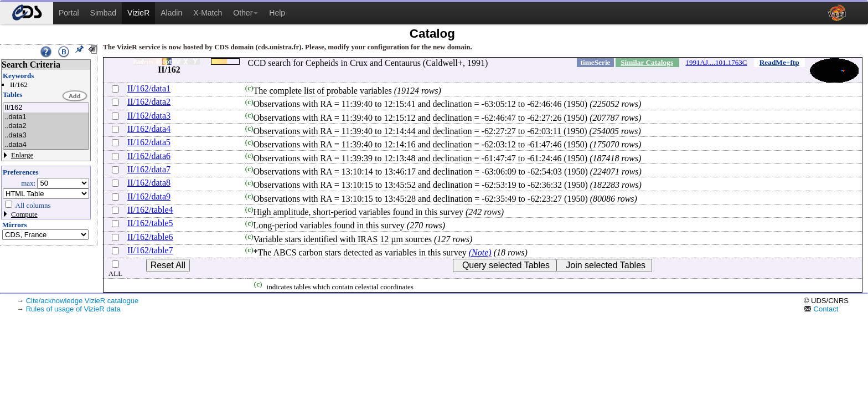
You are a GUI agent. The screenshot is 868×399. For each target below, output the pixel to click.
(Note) (480, 252)
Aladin (171, 13)
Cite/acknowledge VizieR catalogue (82, 301)
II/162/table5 (150, 223)
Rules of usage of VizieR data (73, 309)
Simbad (103, 13)
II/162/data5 (149, 142)
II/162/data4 (149, 129)
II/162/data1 (149, 88)
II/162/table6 (150, 237)
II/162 (46, 108)
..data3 (46, 135)
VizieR (138, 13)
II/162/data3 (149, 116)
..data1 (46, 117)
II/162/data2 (149, 102)
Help (277, 13)
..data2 (46, 126)
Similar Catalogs (647, 62)
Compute (24, 214)
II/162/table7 (150, 250)
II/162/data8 (149, 183)
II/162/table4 (150, 210)
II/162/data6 (149, 156)
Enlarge (22, 155)
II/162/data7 (149, 169)
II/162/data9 (149, 196)
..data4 (46, 145)
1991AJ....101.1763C (717, 62)
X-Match (208, 13)
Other (246, 13)
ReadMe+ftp (779, 62)
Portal (69, 13)
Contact (821, 309)
